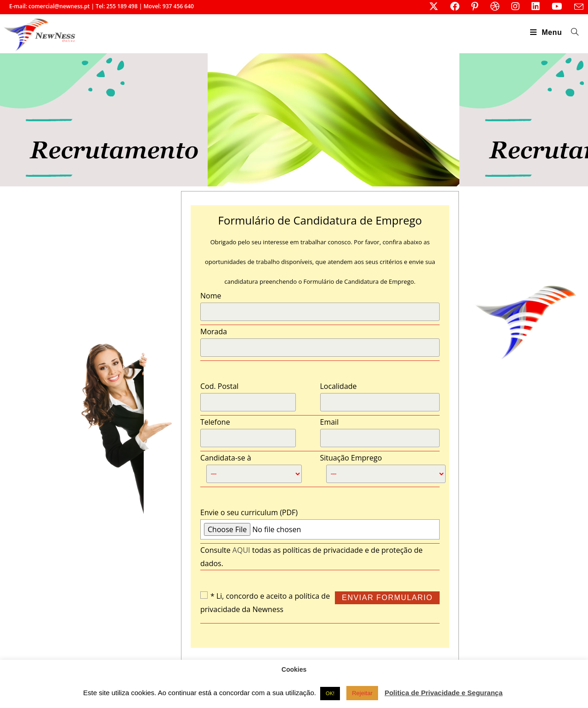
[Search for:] (571, 32)
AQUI (241, 550)
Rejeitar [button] (362, 693)
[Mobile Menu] (547, 32)
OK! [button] (330, 693)
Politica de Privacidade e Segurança (444, 693)
